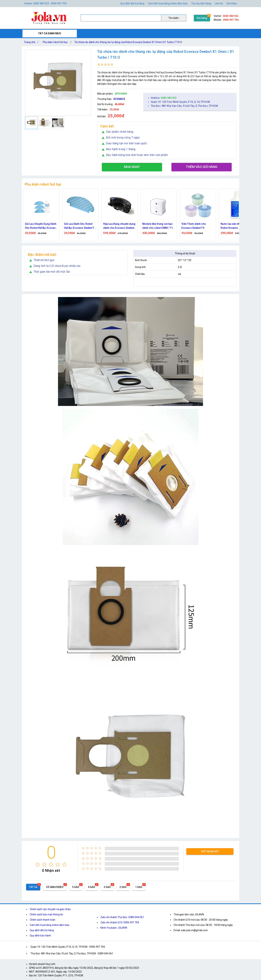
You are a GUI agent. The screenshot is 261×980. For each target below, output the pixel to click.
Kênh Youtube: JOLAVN (114, 928)
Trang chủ (32, 42)
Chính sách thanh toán (43, 920)
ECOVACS (119, 99)
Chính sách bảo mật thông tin (46, 914)
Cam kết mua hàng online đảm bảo (168, 3)
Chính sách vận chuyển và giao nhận (50, 909)
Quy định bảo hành (40, 936)
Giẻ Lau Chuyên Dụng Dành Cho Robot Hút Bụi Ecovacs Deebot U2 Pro (41, 226)
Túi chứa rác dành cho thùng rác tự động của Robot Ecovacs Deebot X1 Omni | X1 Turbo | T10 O (128, 42)
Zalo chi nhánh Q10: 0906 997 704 (120, 922)
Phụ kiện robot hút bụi (55, 42)
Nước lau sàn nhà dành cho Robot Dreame (237, 226)
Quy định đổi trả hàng (132, 3)
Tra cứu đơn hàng (201, 3)
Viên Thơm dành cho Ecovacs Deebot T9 (194, 226)
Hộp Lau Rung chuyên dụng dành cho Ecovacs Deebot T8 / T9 (119, 226)
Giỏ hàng (202, 18)
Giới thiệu (232, 3)
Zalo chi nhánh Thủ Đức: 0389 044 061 (122, 917)
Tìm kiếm (174, 18)
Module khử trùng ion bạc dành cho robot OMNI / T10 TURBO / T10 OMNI (158, 226)
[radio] (38, 864)
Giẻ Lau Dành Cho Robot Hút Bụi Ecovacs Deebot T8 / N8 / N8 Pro (80, 226)
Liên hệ (219, 3)
